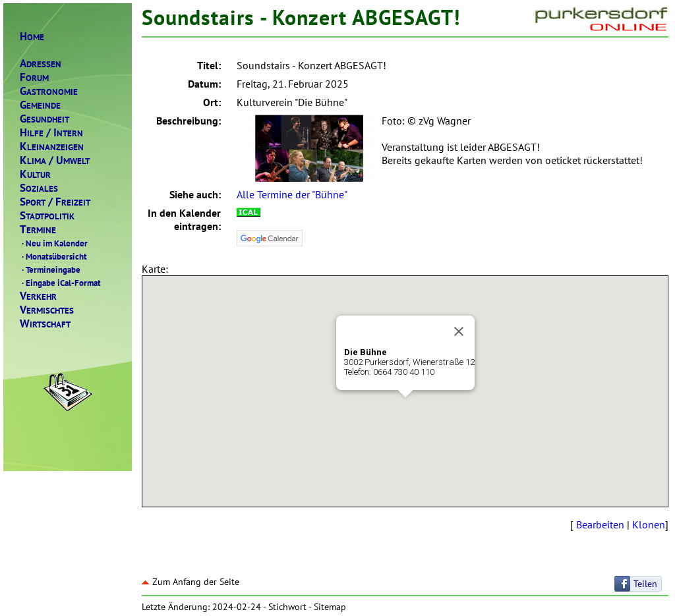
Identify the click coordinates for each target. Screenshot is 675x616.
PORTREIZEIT (55, 202)
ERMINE (38, 230)
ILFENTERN (51, 133)
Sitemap (330, 607)
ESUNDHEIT (44, 119)
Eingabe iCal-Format (60, 283)
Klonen (649, 524)
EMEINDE (40, 105)
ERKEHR (38, 296)
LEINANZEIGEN (52, 147)
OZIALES (39, 188)
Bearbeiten (600, 524)
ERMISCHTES (47, 310)
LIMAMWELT (55, 160)
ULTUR (35, 174)
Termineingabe (50, 269)
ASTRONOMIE (49, 91)
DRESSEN (41, 64)
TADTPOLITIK (47, 216)
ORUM (34, 77)
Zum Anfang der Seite (191, 582)
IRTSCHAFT (45, 324)
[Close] (459, 331)
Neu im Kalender (54, 243)
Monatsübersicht (53, 256)
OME (32, 37)
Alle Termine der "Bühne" (292, 194)
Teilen (645, 584)
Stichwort (287, 607)
